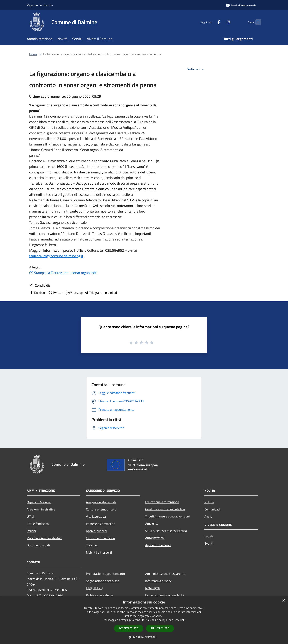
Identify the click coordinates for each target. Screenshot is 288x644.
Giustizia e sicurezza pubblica (165, 509)
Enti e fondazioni (38, 524)
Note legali (152, 588)
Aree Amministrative (41, 509)
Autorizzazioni (155, 538)
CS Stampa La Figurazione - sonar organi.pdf (63, 273)
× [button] (283, 601)
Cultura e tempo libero (101, 509)
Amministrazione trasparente (165, 574)
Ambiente (152, 523)
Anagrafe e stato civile (101, 502)
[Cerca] (256, 22)
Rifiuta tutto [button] (160, 628)
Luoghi (209, 536)
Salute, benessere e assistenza (166, 531)
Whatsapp (73, 293)
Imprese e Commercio (101, 524)
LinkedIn (111, 293)
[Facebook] (211, 22)
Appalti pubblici (96, 531)
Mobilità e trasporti (99, 552)
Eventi (209, 543)
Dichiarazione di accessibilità (165, 595)
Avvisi (208, 516)
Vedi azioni (196, 69)
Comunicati (212, 509)
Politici (31, 531)
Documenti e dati (38, 545)
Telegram (93, 293)
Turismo (91, 545)
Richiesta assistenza (100, 595)
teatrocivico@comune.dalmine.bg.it (56, 256)
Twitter (55, 293)
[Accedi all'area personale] (241, 5)
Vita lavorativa (96, 516)
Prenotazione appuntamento (105, 574)
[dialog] (144, 620)
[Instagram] (221, 22)
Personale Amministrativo (44, 538)
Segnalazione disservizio (102, 581)
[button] (144, 637)
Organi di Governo (39, 502)
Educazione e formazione (162, 502)
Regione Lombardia (40, 5)
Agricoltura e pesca (158, 545)
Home (33, 54)
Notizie (209, 502)
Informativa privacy (158, 581)
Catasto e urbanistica (100, 538)
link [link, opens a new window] (182, 620)
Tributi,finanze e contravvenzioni (167, 516)
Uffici (30, 516)
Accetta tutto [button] (129, 628)
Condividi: (39, 285)
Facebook (38, 293)
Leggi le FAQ (94, 588)
